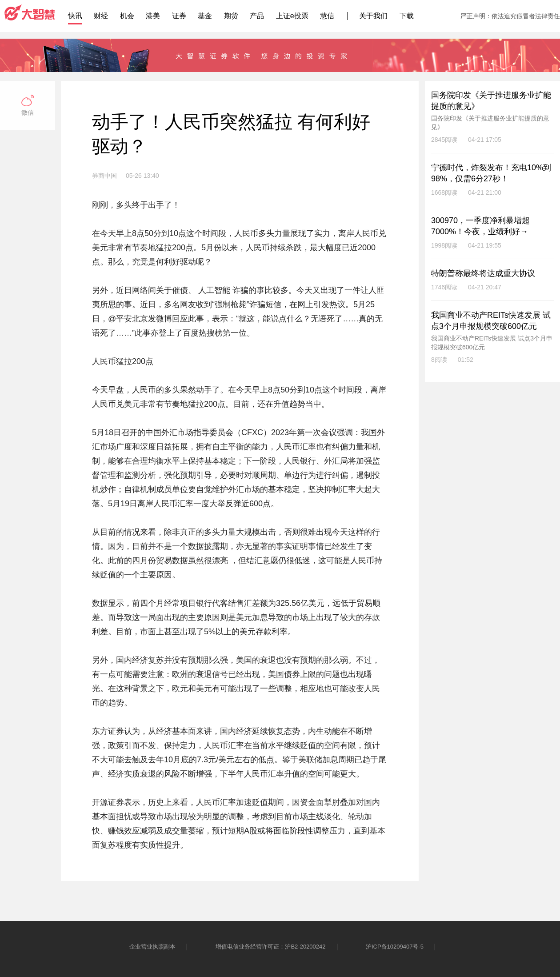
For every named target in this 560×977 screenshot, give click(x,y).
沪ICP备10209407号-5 (395, 947)
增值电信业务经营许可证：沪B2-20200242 (270, 947)
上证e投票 (292, 16)
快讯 (75, 16)
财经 (101, 16)
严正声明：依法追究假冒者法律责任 (510, 16)
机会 (127, 16)
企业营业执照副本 (152, 947)
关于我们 (373, 16)
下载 (407, 16)
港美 (153, 16)
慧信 (327, 16)
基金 (205, 16)
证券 (179, 16)
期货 (231, 16)
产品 (257, 16)
